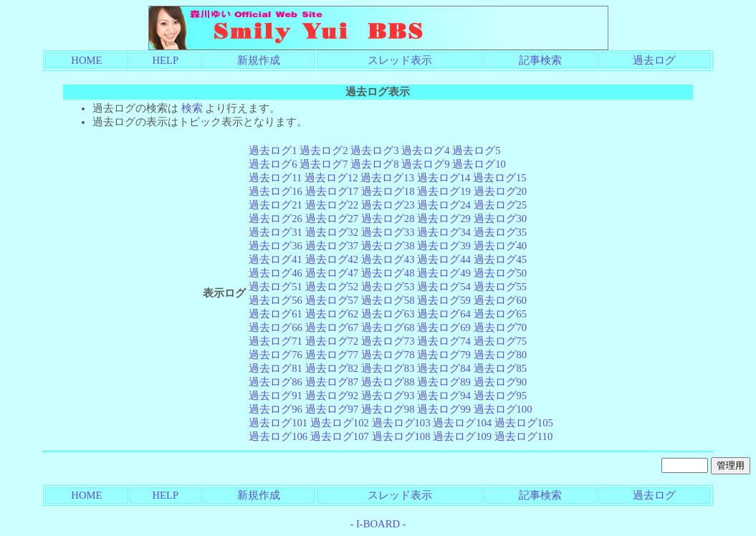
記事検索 (540, 60)
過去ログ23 (388, 205)
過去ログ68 (388, 327)
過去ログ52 (332, 287)
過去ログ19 (444, 191)
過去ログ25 (501, 205)
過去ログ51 (276, 287)
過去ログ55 (501, 287)
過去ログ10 (479, 164)
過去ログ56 (276, 300)
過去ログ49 (444, 273)
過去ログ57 (332, 300)
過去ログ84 (444, 368)
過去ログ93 (388, 396)
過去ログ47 (332, 273)
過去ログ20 (501, 191)
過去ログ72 (332, 341)
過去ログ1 (273, 150)
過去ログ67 (332, 327)
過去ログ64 (444, 314)
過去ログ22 (332, 205)
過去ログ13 (387, 178)
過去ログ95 (501, 396)
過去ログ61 (276, 314)
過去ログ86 (276, 382)
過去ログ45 (501, 259)
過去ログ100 (503, 409)
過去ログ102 (340, 423)
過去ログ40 (501, 246)
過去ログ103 (401, 423)
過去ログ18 (388, 191)
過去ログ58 (388, 300)
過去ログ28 (388, 219)
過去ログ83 (388, 368)
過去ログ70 (501, 327)
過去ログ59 (444, 300)
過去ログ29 (444, 219)
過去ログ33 (388, 232)
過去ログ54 (444, 287)
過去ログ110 (523, 436)
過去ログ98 (388, 409)
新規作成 (259, 60)
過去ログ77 (332, 355)
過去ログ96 (276, 409)
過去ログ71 (276, 341)
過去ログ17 (332, 191)
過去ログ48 (388, 273)
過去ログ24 (444, 205)
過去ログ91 (276, 396)
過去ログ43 (388, 259)
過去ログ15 (500, 178)
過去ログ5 (476, 150)
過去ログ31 (276, 232)
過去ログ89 (444, 382)
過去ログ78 (388, 355)
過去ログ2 (324, 150)
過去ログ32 (332, 232)
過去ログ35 (501, 232)
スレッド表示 (400, 60)
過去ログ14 (444, 178)
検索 (192, 108)
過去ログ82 (332, 368)
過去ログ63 (388, 314)
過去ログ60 (501, 300)
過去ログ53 (388, 287)
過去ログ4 (425, 150)
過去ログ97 (332, 409)
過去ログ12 (331, 178)
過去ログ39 (444, 246)
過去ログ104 (462, 423)
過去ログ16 (276, 191)
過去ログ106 (278, 436)
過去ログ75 (501, 341)
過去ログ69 (444, 327)
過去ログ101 (278, 423)
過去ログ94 (444, 396)
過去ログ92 (332, 396)
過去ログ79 (444, 355)
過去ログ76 (276, 355)
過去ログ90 (501, 382)
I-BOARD (378, 524)
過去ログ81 (276, 368)
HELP (166, 60)
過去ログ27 (332, 219)
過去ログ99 (444, 409)
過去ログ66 (276, 327)
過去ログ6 (273, 164)
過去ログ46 (276, 273)
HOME (86, 60)
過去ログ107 (340, 436)
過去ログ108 (401, 436)
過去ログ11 (275, 178)
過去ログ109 (462, 436)
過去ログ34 (444, 232)
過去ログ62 (332, 314)
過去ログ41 (276, 259)
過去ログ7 (324, 164)
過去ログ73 (388, 341)
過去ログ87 (332, 382)
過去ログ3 (374, 150)
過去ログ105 (524, 423)
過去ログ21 (276, 205)
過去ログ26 (276, 219)
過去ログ (654, 60)
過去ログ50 (501, 273)
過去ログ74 (444, 341)
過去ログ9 (425, 164)
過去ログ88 (388, 382)
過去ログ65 (501, 314)
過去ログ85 (501, 368)
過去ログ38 (388, 246)
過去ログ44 (444, 259)
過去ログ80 (501, 355)
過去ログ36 (276, 246)
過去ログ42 (332, 259)
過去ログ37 (332, 246)
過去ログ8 (374, 164)
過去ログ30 (501, 219)
